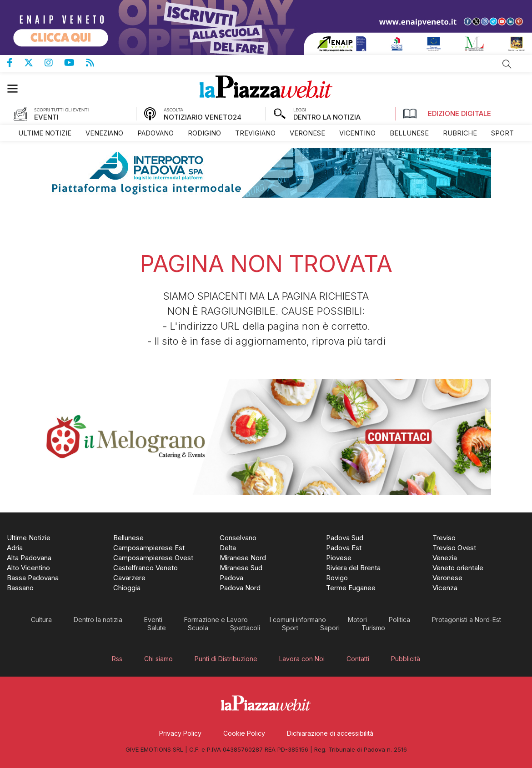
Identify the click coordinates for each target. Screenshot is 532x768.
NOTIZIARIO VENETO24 (203, 117)
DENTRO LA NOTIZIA (327, 117)
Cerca (507, 64)
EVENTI (46, 117)
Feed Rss (96, 63)
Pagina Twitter (34, 63)
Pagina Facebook (15, 63)
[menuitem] (45, 133)
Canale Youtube (75, 63)
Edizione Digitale (447, 114)
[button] (17, 88)
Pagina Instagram (54, 63)
